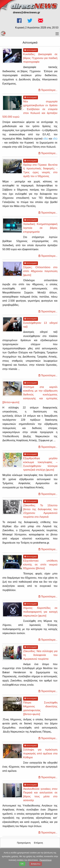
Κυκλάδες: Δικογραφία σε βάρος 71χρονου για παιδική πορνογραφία (40, 58)
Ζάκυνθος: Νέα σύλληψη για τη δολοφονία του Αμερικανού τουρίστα (40, 655)
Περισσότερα (45, 860)
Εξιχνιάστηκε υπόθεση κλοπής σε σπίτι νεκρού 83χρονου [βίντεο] (40, 565)
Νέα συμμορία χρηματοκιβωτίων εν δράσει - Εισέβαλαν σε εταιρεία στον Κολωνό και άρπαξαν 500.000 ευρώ (30, 109)
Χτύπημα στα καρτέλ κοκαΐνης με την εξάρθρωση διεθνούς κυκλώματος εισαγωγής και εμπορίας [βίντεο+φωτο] (30, 395)
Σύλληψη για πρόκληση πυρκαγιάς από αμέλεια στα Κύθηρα (40, 754)
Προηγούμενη (24, 843)
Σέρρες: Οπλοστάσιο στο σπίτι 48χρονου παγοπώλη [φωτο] (40, 271)
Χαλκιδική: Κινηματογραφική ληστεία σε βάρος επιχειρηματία (40, 228)
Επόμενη (38, 843)
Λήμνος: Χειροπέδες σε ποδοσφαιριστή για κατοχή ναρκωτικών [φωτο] (40, 612)
